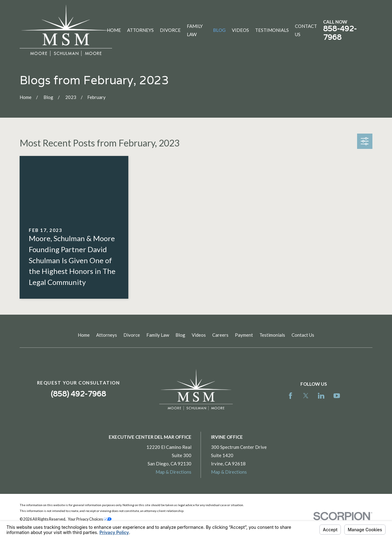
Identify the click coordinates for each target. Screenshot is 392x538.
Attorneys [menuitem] (140, 30)
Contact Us (303, 335)
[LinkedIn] (321, 396)
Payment (244, 335)
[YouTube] (337, 396)
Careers (220, 335)
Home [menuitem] (114, 30)
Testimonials (272, 335)
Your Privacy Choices (90, 519)
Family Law (158, 335)
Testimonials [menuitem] (272, 30)
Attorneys (107, 335)
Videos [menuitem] (240, 30)
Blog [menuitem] (219, 30)
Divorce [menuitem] (170, 30)
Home (84, 335)
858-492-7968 (340, 33)
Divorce (132, 335)
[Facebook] (290, 396)
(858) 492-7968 (78, 394)
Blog (180, 335)
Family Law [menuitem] (195, 30)
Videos (199, 335)
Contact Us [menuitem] (306, 30)
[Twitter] (306, 396)
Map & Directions (173, 472)
